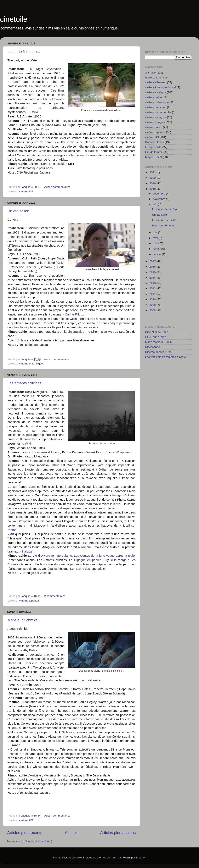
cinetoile (14, 19)
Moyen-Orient (154, 157)
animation (151, 73)
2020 (153, 178)
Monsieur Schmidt (22, 620)
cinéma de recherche (158, 112)
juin (155, 204)
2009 (153, 305)
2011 (153, 294)
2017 (153, 261)
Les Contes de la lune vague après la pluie (104, 556)
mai (155, 232)
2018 (153, 189)
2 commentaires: (55, 596)
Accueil (71, 833)
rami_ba (116, 858)
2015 (153, 272)
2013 (153, 283)
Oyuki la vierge (116, 560)
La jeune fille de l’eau (25, 52)
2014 (153, 278)
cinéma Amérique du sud (161, 87)
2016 (153, 267)
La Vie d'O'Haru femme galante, (50, 556)
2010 (153, 299)
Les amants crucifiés (24, 383)
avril (156, 238)
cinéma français (155, 122)
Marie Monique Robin (158, 342)
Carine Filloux (74, 314)
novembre (159, 199)
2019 (153, 183)
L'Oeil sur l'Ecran (156, 337)
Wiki (35, 112)
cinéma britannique (31, 364)
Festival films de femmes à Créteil (166, 357)
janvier (157, 254)
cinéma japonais (29, 601)
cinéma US (26, 191)
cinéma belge (153, 97)
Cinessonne (152, 347)
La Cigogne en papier (86, 560)
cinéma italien (154, 127)
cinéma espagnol (156, 117)
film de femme (154, 152)
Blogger (141, 858)
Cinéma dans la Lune (158, 352)
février (157, 249)
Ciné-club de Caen (157, 332)
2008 (153, 310)
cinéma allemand (156, 82)
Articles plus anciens (118, 833)
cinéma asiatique (156, 92)
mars (156, 243)
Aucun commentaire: (57, 187)
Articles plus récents (25, 833)
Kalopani (28, 551)
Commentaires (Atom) (38, 841)
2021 (153, 172)
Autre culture (153, 78)
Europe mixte (153, 147)
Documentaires (155, 142)
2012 (153, 288)
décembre (159, 194)
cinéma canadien (156, 107)
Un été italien (18, 211)
